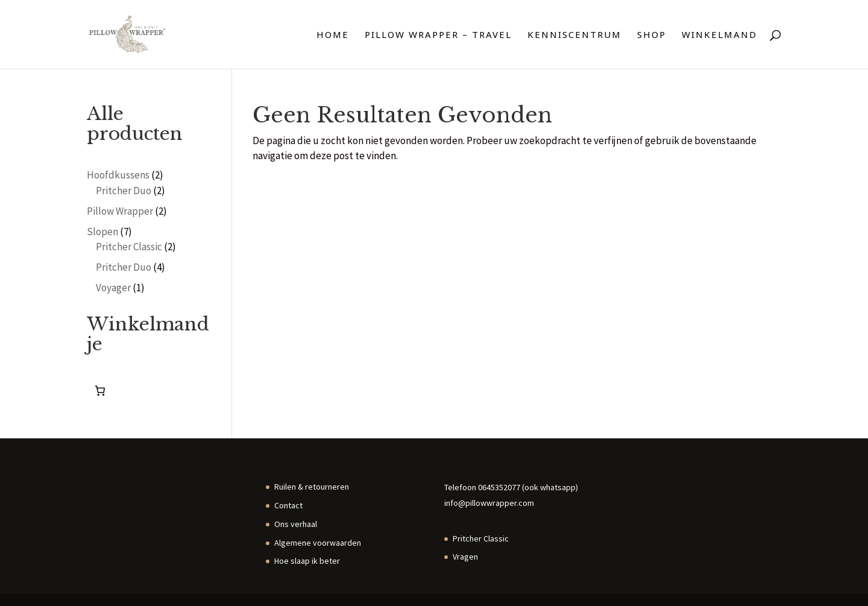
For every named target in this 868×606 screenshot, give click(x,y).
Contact (288, 505)
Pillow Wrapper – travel (438, 35)
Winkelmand (719, 35)
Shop (652, 35)
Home (333, 35)
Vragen (465, 557)
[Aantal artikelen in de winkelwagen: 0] (100, 391)
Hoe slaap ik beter (307, 561)
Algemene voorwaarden (318, 543)
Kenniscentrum (574, 35)
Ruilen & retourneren (312, 487)
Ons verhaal (296, 524)
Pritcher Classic (481, 538)
